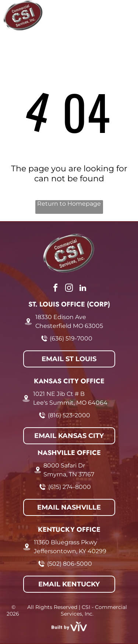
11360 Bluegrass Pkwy (66, 542)
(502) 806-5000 (70, 564)
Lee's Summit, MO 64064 (70, 403)
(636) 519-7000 (71, 338)
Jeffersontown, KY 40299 (70, 551)
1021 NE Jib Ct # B (59, 394)
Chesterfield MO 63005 (69, 326)
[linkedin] (83, 289)
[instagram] (69, 289)
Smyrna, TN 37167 (69, 474)
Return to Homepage (69, 204)
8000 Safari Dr (64, 465)
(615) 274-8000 (70, 487)
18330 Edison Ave (61, 317)
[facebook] (56, 289)
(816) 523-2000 (69, 415)
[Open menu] (124, 16)
